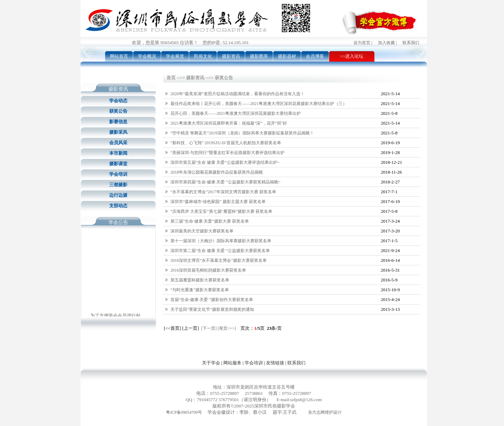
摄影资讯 (231, 56)
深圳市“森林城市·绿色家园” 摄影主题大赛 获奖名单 (218, 202)
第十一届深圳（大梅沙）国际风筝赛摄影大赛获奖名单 (221, 241)
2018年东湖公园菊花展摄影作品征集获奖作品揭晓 (217, 172)
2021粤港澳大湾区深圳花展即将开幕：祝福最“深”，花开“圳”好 (229, 123)
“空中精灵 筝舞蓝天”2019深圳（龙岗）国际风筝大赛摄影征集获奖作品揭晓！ (242, 133)
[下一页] (209, 328)
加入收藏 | (387, 43)
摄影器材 (287, 56)
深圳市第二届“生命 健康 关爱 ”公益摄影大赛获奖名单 (220, 251)
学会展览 (175, 56)
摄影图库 (259, 56)
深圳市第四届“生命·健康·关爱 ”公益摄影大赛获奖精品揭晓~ (225, 182)
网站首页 (119, 56)
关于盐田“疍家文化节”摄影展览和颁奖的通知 (212, 309)
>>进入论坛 (352, 56)
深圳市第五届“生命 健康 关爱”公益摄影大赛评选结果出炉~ (225, 162)
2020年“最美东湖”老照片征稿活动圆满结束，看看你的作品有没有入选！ (237, 94)
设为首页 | (363, 43)
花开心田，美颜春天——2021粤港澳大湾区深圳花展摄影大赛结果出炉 (236, 113)
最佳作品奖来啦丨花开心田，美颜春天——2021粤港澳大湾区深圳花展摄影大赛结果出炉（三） (259, 104)
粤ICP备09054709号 (184, 412)
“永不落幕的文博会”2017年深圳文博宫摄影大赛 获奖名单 (223, 192)
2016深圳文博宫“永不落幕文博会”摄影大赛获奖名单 (219, 260)
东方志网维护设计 (325, 412)
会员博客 (315, 56)
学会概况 (147, 56)
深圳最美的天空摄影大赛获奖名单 (202, 231)
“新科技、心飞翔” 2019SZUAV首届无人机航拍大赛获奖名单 (226, 143)
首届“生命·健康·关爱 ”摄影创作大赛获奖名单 (212, 300)
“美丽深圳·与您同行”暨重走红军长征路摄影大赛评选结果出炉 (227, 153)
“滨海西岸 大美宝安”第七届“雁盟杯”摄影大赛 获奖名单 (221, 211)
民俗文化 (203, 56)
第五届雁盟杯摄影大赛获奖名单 (200, 280)
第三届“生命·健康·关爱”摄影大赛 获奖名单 (210, 221)
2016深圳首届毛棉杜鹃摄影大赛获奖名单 (208, 270)
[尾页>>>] (227, 328)
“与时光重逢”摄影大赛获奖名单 (200, 290)
